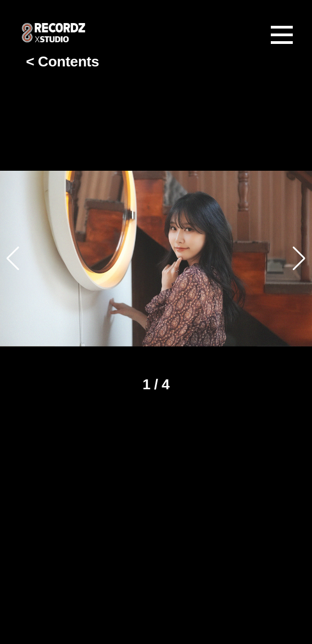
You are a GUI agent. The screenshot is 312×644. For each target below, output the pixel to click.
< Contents (62, 60)
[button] (299, 259)
